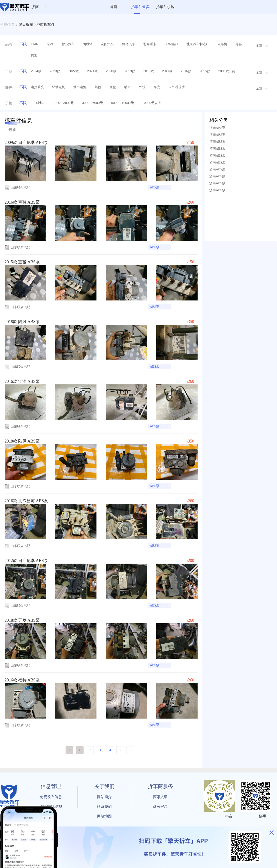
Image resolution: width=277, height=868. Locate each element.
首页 (114, 7)
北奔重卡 (150, 44)
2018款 (149, 71)
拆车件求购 (165, 7)
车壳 (157, 87)
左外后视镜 (177, 87)
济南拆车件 (45, 25)
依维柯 (222, 44)
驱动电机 (59, 87)
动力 (127, 87)
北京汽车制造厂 (198, 44)
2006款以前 (227, 71)
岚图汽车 (107, 44)
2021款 (92, 71)
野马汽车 (129, 44)
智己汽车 (68, 44)
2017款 (167, 71)
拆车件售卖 (140, 7)
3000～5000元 (92, 103)
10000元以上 (152, 103)
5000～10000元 (123, 103)
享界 (50, 44)
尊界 (239, 44)
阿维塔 (88, 44)
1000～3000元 (63, 103)
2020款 (111, 71)
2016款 (186, 71)
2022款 (74, 71)
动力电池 (80, 87)
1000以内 (38, 103)
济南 (35, 7)
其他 (98, 87)
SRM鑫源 (171, 44)
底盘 (113, 87)
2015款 (205, 71)
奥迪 (34, 55)
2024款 (36, 71)
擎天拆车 (26, 25)
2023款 (55, 71)
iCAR (35, 44)
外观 (142, 87)
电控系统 (37, 87)
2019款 (130, 71)
